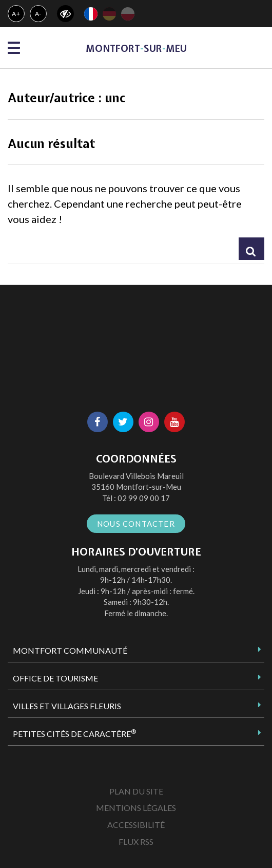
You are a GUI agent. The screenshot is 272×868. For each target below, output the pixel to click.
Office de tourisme (55, 678)
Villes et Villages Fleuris (67, 706)
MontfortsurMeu (136, 49)
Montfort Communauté (70, 650)
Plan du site (136, 791)
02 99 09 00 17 (144, 498)
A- (38, 14)
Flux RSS (136, 842)
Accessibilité (136, 825)
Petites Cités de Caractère (74, 733)
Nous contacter (136, 524)
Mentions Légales (136, 808)
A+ (16, 14)
